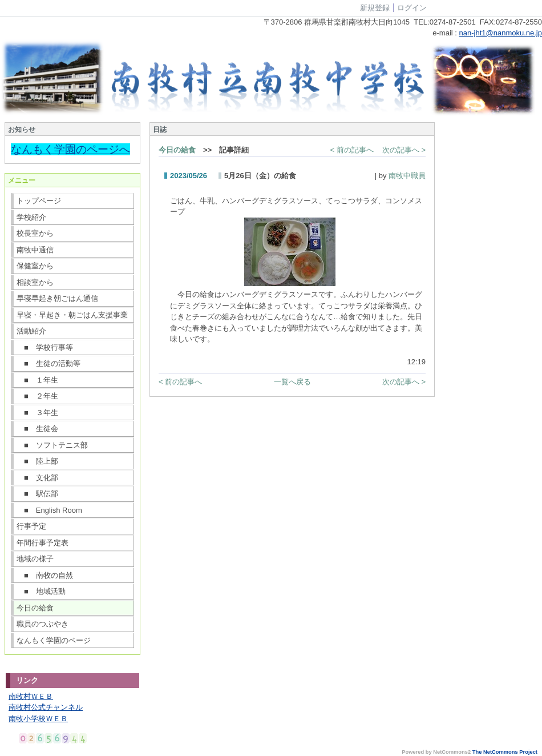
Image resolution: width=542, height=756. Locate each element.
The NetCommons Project (505, 752)
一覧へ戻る (292, 382)
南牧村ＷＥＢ (31, 696)
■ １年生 (37, 380)
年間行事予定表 (43, 543)
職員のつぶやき (43, 624)
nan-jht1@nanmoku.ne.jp (501, 33)
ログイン (412, 8)
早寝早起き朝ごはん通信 (57, 298)
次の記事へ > (404, 150)
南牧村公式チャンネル (46, 707)
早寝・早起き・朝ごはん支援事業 (72, 315)
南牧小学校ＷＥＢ (38, 719)
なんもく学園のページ (54, 640)
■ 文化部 (37, 478)
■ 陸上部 (37, 461)
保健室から (35, 266)
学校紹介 (31, 217)
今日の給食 (35, 608)
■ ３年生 (37, 413)
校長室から (35, 233)
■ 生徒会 (37, 429)
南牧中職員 (407, 176)
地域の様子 (35, 559)
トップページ (39, 201)
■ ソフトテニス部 (52, 445)
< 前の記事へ (352, 150)
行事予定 (31, 526)
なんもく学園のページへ (70, 149)
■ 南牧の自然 (45, 575)
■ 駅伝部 (37, 494)
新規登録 (375, 8)
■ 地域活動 (41, 591)
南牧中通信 (35, 250)
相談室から (35, 282)
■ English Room (49, 510)
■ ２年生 (37, 396)
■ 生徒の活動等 (48, 363)
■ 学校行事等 (45, 347)
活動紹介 (31, 331)
